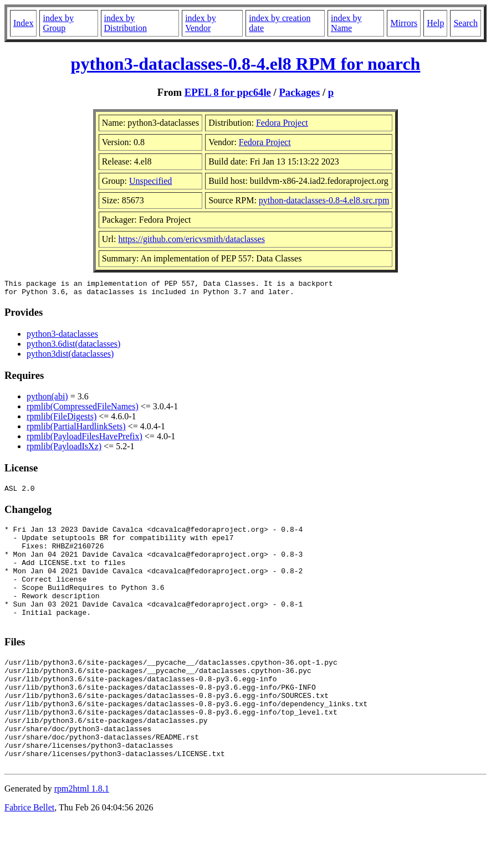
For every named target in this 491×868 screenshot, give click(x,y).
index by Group (58, 23)
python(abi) (47, 400)
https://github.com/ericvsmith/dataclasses (191, 239)
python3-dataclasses (62, 337)
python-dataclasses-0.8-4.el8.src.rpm (324, 200)
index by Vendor (201, 23)
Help (435, 23)
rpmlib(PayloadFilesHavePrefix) (85, 440)
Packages (299, 92)
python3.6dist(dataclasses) (73, 347)
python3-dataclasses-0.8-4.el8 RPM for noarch (246, 64)
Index (23, 23)
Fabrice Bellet (29, 854)
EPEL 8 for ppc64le (228, 92)
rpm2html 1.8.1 (82, 835)
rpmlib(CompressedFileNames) (83, 410)
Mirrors (404, 23)
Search (466, 23)
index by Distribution (126, 23)
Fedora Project (282, 123)
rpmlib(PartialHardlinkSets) (76, 430)
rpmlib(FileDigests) (62, 420)
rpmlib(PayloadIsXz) (64, 450)
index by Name (346, 23)
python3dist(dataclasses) (70, 357)
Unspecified (150, 181)
